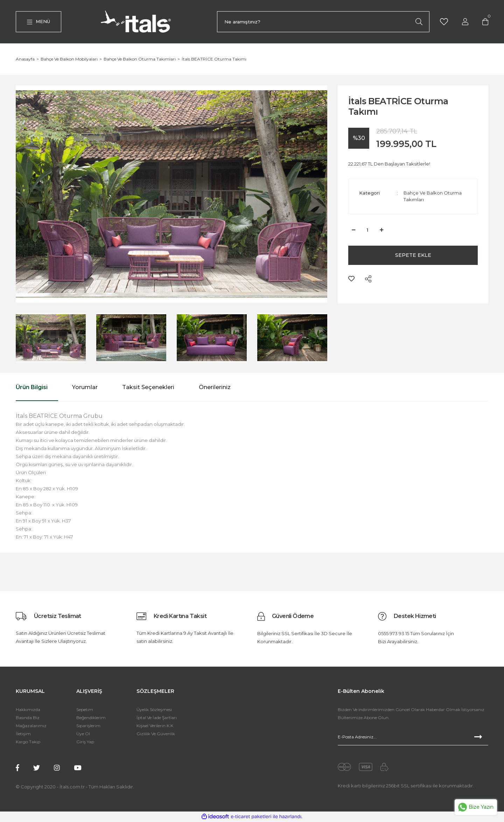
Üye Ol (83, 734)
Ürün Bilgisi (32, 388)
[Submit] (481, 737)
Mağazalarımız (31, 726)
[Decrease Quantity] (353, 230)
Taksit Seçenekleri (148, 388)
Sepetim (85, 710)
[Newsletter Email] (413, 737)
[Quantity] (367, 230)
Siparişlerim (88, 726)
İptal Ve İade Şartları (157, 718)
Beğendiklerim (91, 718)
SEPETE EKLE (413, 255)
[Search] (323, 22)
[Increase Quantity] (381, 230)
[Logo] (137, 22)
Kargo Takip (28, 742)
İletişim (23, 734)
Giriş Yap (85, 742)
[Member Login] (465, 22)
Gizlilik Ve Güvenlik (156, 734)
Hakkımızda (28, 710)
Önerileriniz (215, 388)
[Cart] (485, 22)
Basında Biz (28, 718)
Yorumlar (85, 388)
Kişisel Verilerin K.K (155, 726)
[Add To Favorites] (351, 279)
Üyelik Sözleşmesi (154, 710)
